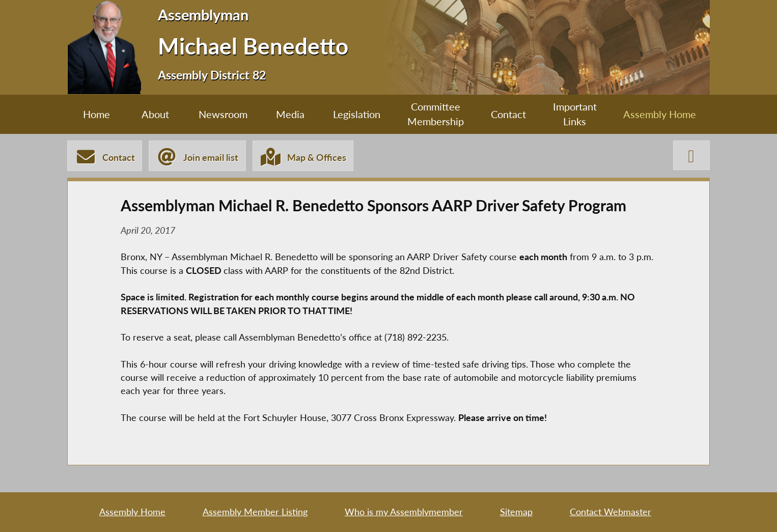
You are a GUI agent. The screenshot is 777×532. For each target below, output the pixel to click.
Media (290, 114)
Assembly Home (660, 114)
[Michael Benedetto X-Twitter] (691, 155)
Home (96, 114)
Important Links (575, 114)
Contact (508, 114)
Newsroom (223, 114)
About (155, 114)
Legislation (357, 114)
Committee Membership (436, 114)
